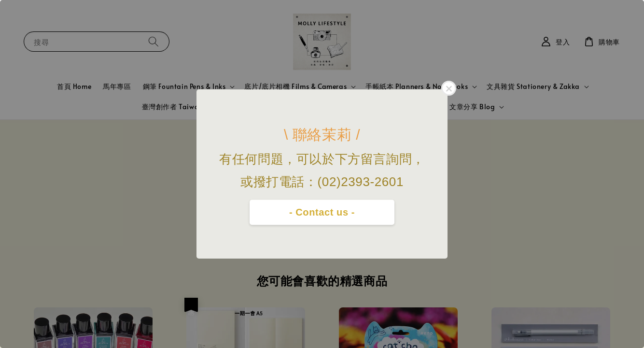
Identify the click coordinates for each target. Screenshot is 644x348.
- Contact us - (322, 212)
